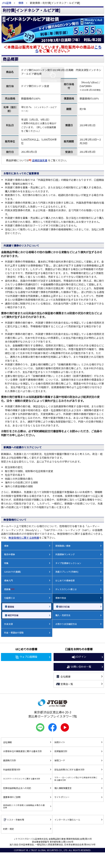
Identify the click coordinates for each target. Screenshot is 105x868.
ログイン (79, 657)
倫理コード (60, 760)
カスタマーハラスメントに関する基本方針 (22, 779)
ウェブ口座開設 (26, 657)
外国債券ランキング (65, 554)
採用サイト (60, 742)
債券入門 (8, 580)
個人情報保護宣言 (63, 788)
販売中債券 (9, 554)
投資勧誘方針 (61, 751)
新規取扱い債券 (63, 546)
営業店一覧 (64, 684)
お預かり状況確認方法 (66, 624)
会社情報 (7, 742)
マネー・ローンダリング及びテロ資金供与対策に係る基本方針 (76, 779)
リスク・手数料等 (14, 820)
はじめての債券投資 (65, 580)
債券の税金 (61, 598)
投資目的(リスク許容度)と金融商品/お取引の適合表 (24, 806)
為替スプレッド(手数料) (67, 572)
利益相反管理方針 (12, 769)
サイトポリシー (62, 797)
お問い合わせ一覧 (79, 667)
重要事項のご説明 (12, 797)
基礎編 (11, 607)
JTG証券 (7, 3)
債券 (21, 3)
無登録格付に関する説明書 (24, 538)
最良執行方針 (10, 760)
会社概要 (63, 677)
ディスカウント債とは (66, 589)
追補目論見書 (38, 160)
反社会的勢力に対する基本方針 (69, 769)
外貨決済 (8, 624)
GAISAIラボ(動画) (13, 572)
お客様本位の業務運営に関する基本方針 (22, 751)
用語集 (9, 589)
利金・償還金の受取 (14, 633)
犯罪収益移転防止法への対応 (17, 788)
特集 (6, 563)
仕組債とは (9, 598)
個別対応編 (64, 607)
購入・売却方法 (63, 615)
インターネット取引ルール (67, 820)
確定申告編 (13, 615)
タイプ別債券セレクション (68, 563)
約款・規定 (9, 829)
